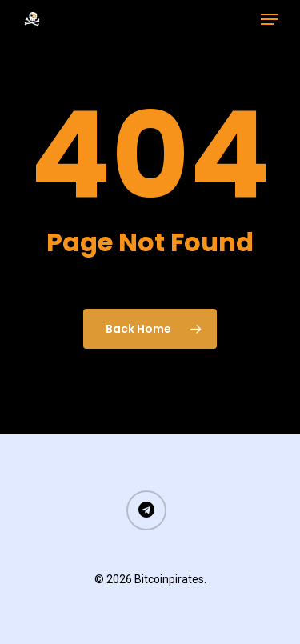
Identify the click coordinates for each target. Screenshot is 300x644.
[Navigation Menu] (270, 19)
